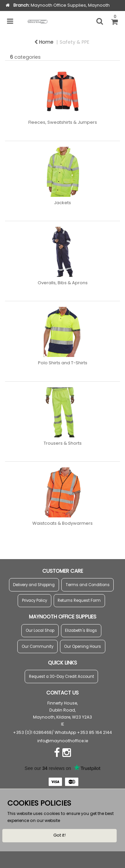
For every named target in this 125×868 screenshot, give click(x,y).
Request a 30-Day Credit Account (61, 677)
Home (44, 42)
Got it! (59, 835)
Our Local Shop (40, 630)
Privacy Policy (34, 600)
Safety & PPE (74, 42)
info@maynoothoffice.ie (63, 741)
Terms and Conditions (88, 585)
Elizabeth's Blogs (81, 630)
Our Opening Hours (82, 646)
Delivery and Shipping (34, 585)
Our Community (37, 646)
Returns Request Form (79, 600)
